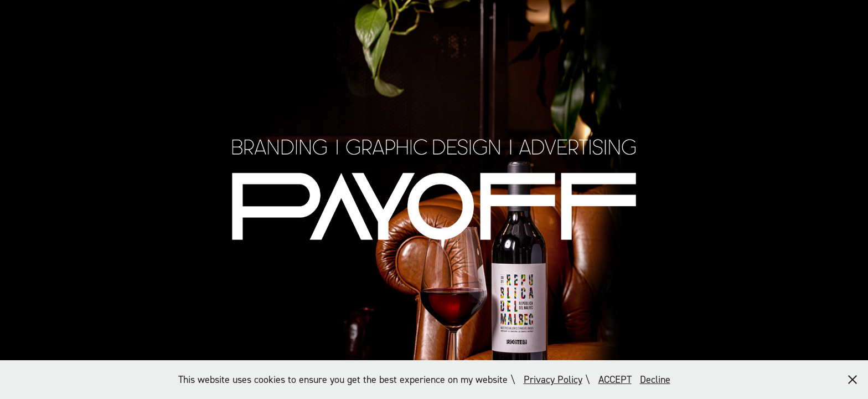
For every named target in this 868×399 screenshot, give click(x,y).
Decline (655, 379)
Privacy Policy (553, 379)
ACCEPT (615, 379)
